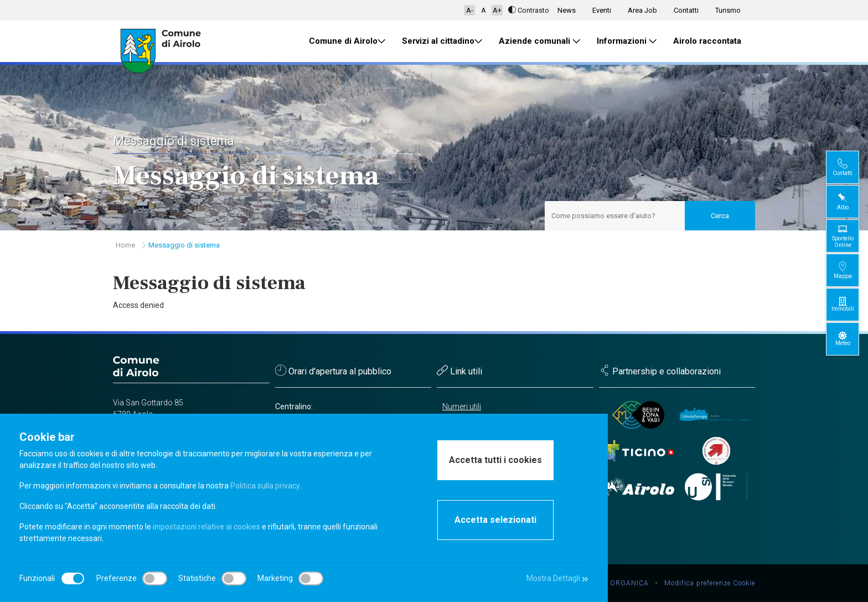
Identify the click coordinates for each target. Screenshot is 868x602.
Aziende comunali (539, 41)
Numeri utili (462, 407)
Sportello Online (852, 236)
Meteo (852, 339)
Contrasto (529, 10)
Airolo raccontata (707, 41)
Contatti (686, 10)
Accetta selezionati (495, 520)
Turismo (728, 10)
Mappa (852, 270)
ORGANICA (629, 583)
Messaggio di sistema (184, 245)
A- (470, 10)
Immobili (852, 304)
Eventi (602, 10)
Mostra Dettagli (557, 578)
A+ (497, 10)
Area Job (642, 10)
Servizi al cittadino (442, 41)
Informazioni (627, 41)
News (567, 10)
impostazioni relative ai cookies (207, 527)
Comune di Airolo (347, 41)
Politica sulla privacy (265, 486)
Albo (852, 201)
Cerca (720, 216)
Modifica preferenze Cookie (710, 583)
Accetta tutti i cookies (495, 460)
